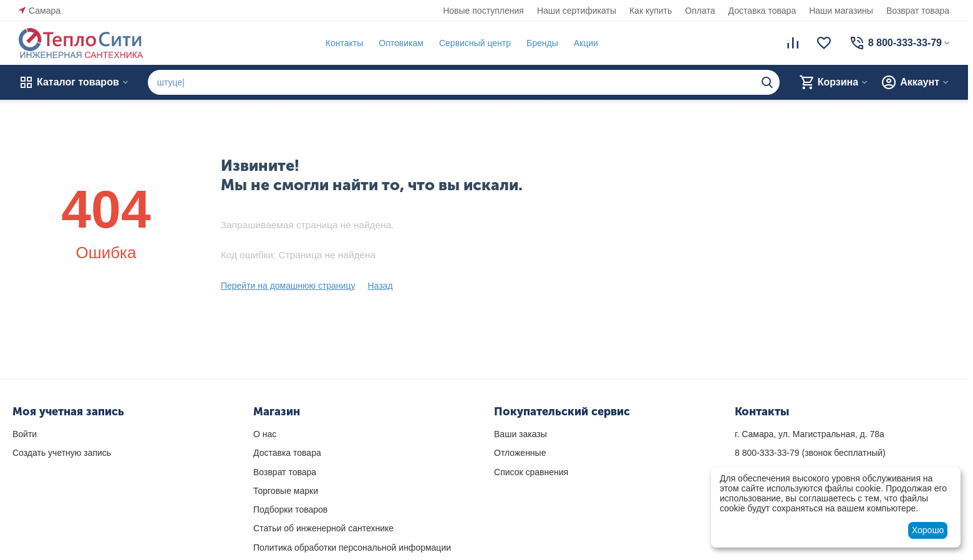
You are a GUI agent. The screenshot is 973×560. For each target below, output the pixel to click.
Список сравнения (531, 472)
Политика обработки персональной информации (352, 548)
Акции (586, 43)
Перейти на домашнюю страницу (288, 286)
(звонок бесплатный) (810, 453)
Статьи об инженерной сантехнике (323, 528)
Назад (380, 286)
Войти (25, 434)
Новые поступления (483, 11)
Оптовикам (401, 43)
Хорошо (928, 530)
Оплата (700, 11)
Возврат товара (918, 11)
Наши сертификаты (577, 11)
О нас (265, 434)
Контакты (344, 43)
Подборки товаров (290, 509)
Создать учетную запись (62, 453)
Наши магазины (841, 11)
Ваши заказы (520, 434)
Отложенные (520, 453)
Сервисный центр (475, 43)
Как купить (651, 11)
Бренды (542, 43)
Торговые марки (286, 491)
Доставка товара (762, 11)
